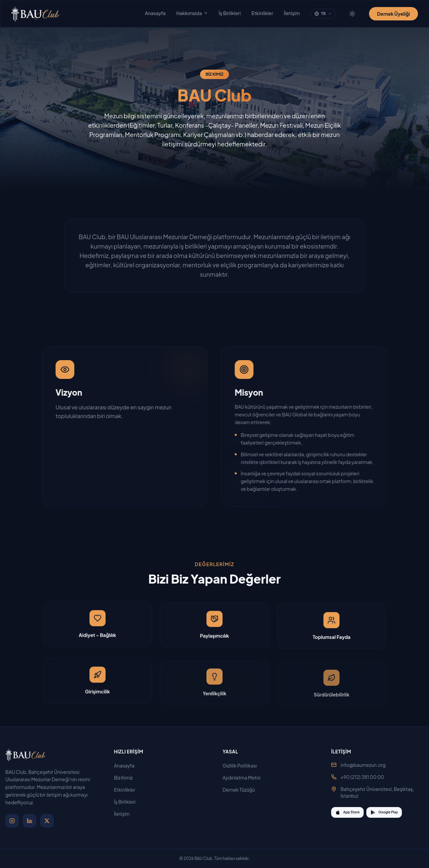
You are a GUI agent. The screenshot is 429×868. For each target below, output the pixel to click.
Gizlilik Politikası (242, 765)
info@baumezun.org (363, 765)
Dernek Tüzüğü (241, 790)
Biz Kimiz (126, 778)
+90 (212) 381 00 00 (362, 777)
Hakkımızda (192, 13)
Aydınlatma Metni (244, 778)
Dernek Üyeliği (393, 14)
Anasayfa (155, 13)
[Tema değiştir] (352, 14)
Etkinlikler (262, 13)
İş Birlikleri (230, 13)
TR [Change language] (323, 14)
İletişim (292, 13)
